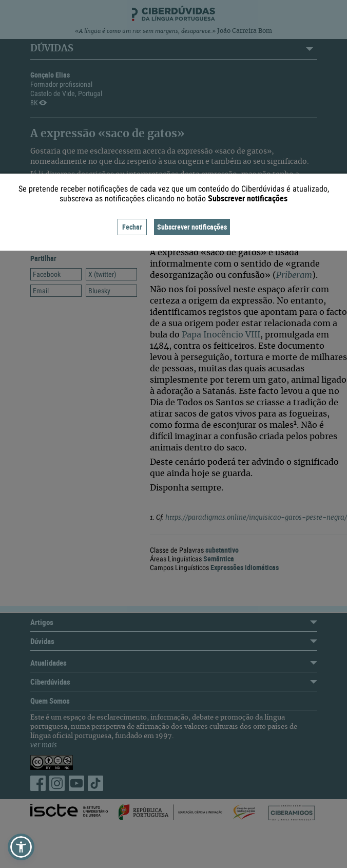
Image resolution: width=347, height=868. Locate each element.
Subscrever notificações (192, 227)
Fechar (132, 227)
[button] (21, 847)
